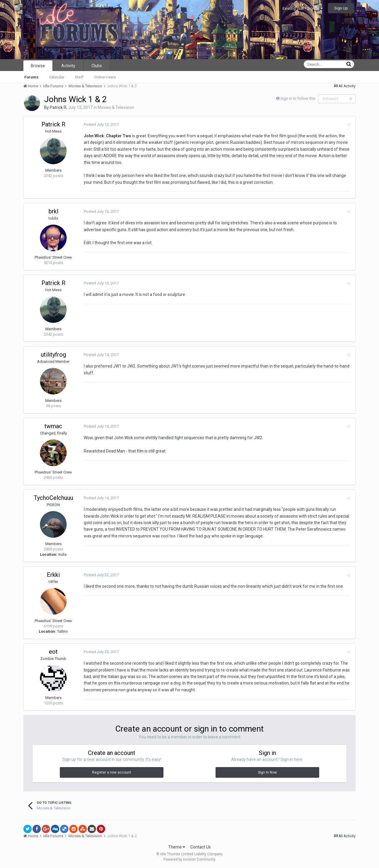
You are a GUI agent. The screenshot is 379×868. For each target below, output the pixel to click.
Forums (31, 77)
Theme (177, 847)
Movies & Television (116, 107)
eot (53, 652)
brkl (53, 211)
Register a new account (112, 772)
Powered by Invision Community (189, 859)
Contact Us (201, 847)
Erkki (53, 575)
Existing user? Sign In (303, 8)
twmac (53, 426)
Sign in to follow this (298, 98)
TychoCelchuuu (53, 498)
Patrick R (58, 107)
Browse (38, 66)
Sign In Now (267, 772)
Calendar (57, 77)
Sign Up (341, 8)
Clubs (97, 66)
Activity (68, 66)
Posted (100, 124)
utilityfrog (53, 355)
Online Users (105, 77)
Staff (79, 77)
